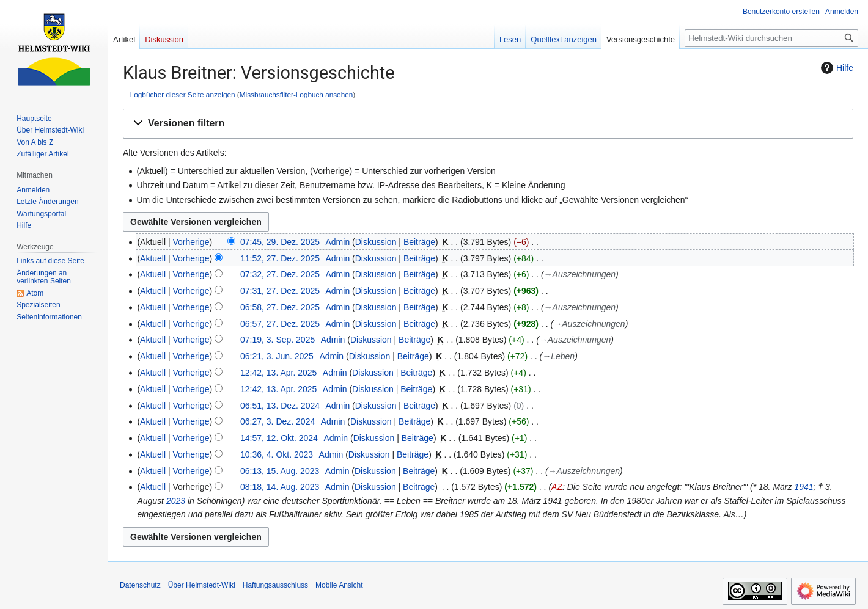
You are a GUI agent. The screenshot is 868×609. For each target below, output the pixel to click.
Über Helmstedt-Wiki (202, 585)
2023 (176, 501)
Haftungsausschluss (275, 585)
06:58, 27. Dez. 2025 (280, 307)
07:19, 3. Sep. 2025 (278, 340)
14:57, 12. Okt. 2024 (279, 438)
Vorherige (191, 242)
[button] (488, 124)
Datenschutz (140, 585)
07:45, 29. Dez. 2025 (280, 242)
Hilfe (836, 68)
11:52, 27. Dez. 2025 (280, 258)
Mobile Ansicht (339, 585)
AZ (557, 487)
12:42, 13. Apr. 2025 (278, 373)
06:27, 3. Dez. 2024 (278, 421)
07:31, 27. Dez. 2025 (280, 291)
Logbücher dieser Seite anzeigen (183, 94)
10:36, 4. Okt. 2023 (277, 454)
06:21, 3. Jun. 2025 (277, 356)
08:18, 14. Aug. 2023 (280, 487)
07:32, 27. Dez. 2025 (280, 274)
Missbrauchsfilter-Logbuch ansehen (296, 94)
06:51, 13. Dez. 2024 (280, 406)
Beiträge (419, 242)
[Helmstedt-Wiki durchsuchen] (771, 38)
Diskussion (376, 242)
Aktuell (153, 258)
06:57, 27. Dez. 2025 (280, 324)
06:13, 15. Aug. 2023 (280, 471)
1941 (804, 487)
